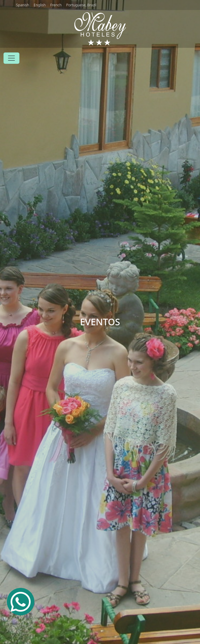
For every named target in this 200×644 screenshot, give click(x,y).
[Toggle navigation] (11, 58)
